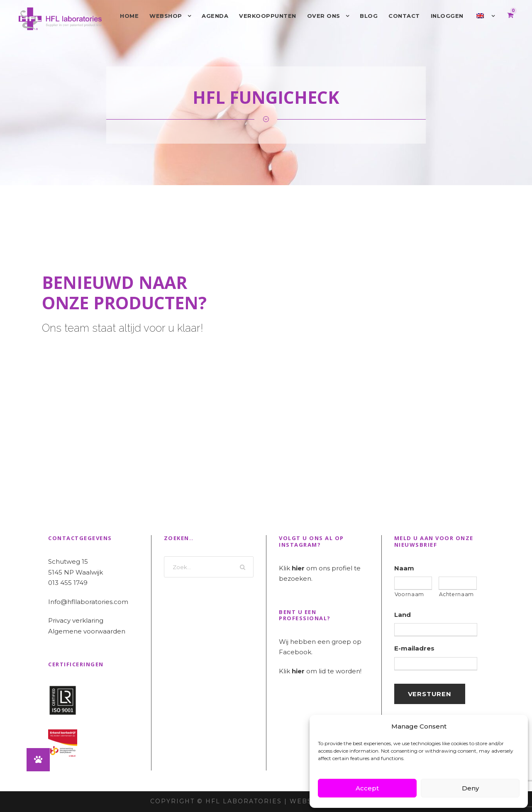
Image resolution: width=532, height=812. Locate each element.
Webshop (166, 16)
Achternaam (456, 594)
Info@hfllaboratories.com (88, 602)
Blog (369, 16)
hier (298, 568)
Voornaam (409, 594)
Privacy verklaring (76, 620)
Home (129, 16)
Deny (470, 788)
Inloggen (447, 16)
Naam (404, 568)
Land (403, 615)
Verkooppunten (268, 16)
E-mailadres (414, 648)
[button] (38, 760)
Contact (404, 16)
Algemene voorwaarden (87, 631)
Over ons (324, 16)
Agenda (215, 16)
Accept (367, 788)
